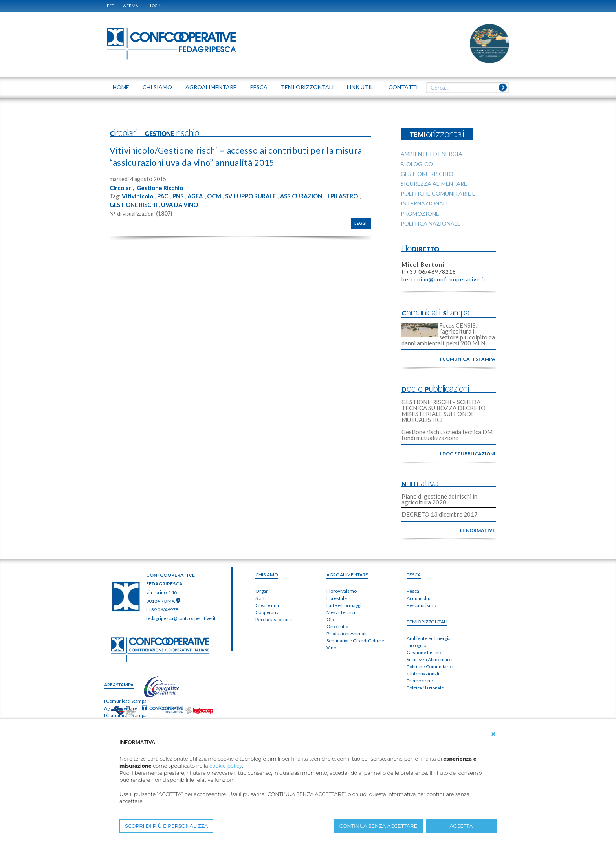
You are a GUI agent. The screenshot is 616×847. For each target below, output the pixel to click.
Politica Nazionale (425, 688)
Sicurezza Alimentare (429, 659)
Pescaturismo (421, 605)
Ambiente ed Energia (429, 638)
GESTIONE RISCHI (173, 204)
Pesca (413, 591)
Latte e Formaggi (344, 605)
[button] (493, 734)
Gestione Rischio (164, 187)
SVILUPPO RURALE (261, 196)
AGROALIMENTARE (347, 575)
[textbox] (465, 88)
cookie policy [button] (226, 766)
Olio (331, 619)
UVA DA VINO (224, 204)
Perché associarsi (274, 619)
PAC (165, 196)
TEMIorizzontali (427, 622)
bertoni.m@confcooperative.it (444, 279)
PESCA (414, 575)
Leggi (361, 223)
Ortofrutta (337, 626)
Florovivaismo (342, 591)
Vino (331, 648)
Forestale (337, 598)
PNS (182, 196)
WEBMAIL (132, 5)
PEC (110, 5)
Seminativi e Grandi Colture (355, 641)
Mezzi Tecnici (341, 612)
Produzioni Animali (346, 633)
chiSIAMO (267, 575)
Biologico (416, 645)
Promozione (420, 681)
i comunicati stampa (468, 359)
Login (156, 5)
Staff (260, 598)
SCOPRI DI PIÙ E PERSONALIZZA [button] (166, 826)
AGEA (200, 196)
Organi (263, 591)
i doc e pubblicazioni (468, 454)
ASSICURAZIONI (317, 196)
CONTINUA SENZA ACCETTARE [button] (378, 826)
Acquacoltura (421, 598)
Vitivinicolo (138, 196)
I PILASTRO (126, 204)
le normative (478, 530)
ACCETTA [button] (461, 826)
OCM (221, 196)
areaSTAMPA (119, 685)
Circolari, (123, 187)
